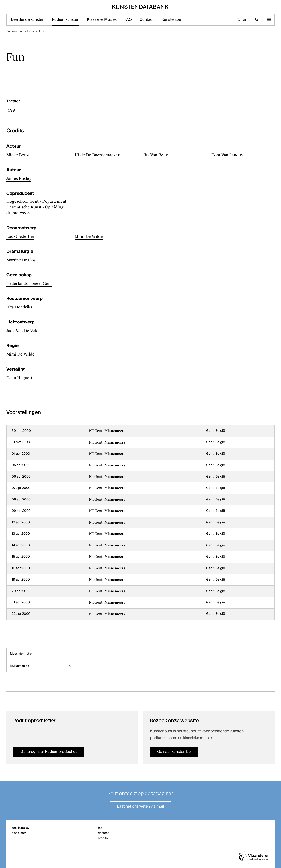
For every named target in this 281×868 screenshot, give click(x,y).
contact (103, 833)
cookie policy (20, 828)
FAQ (128, 20)
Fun (42, 31)
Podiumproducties (20, 31)
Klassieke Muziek (102, 20)
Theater (13, 101)
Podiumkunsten (66, 20)
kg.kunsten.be (41, 666)
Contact (147, 20)
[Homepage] (140, 7)
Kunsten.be (171, 20)
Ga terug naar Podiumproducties (49, 752)
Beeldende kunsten (28, 20)
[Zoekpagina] (257, 20)
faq (100, 828)
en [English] (244, 20)
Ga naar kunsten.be (174, 752)
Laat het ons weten (140, 807)
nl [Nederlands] (238, 20)
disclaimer (19, 833)
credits (103, 838)
